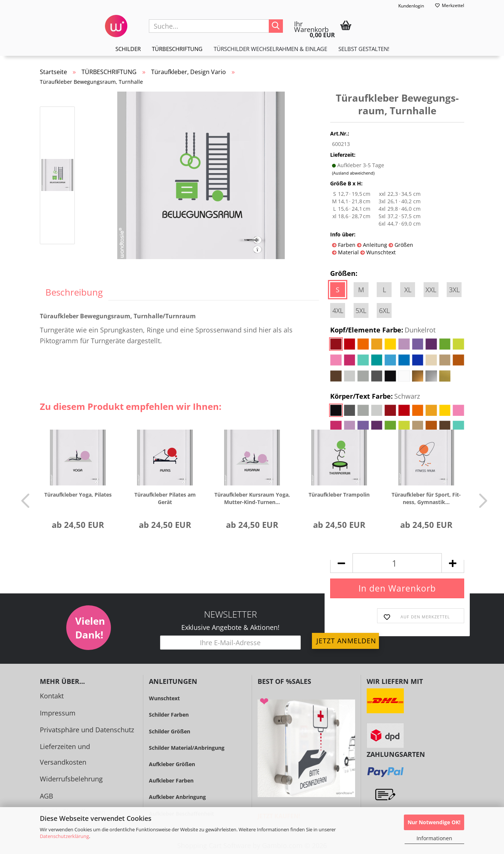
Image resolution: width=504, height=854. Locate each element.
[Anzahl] (397, 563)
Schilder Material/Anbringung (187, 748)
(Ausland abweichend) (353, 173)
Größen (403, 245)
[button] (23, 500)
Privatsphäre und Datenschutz (87, 730)
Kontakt (52, 696)
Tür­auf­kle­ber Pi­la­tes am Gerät (165, 498)
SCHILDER (128, 49)
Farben (346, 245)
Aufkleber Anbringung (177, 797)
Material (348, 252)
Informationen (434, 838)
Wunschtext (380, 252)
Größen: (344, 273)
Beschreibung (74, 292)
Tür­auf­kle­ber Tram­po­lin (339, 495)
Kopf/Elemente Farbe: (383, 330)
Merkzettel (450, 5)
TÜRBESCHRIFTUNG (177, 49)
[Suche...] (276, 26)
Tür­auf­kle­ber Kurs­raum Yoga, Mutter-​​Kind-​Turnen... (252, 498)
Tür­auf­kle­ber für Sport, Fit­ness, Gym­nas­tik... (426, 498)
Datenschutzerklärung (64, 836)
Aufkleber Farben (171, 780)
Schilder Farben (169, 715)
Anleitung (374, 245)
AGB (47, 796)
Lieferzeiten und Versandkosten (65, 754)
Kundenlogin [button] (406, 6)
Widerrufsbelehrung (71, 779)
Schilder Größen (170, 731)
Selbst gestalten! (364, 49)
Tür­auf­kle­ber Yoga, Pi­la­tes (78, 495)
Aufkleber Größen (172, 764)
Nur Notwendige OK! (434, 822)
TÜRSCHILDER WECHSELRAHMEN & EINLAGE (270, 49)
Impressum (58, 713)
